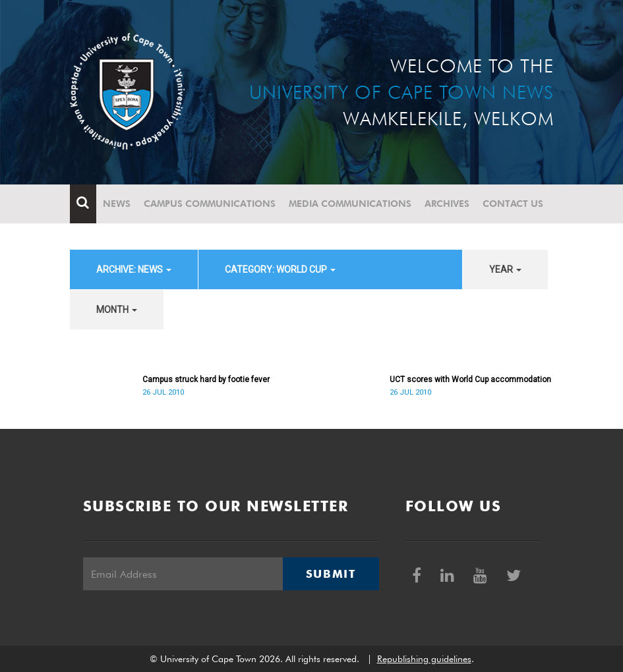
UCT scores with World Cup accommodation (470, 379)
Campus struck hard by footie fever (206, 379)
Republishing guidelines (424, 659)
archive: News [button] (134, 269)
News (117, 204)
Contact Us (513, 204)
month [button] (117, 310)
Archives (447, 204)
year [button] (505, 269)
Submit (331, 574)
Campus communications (210, 204)
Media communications (350, 204)
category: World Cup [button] (280, 269)
